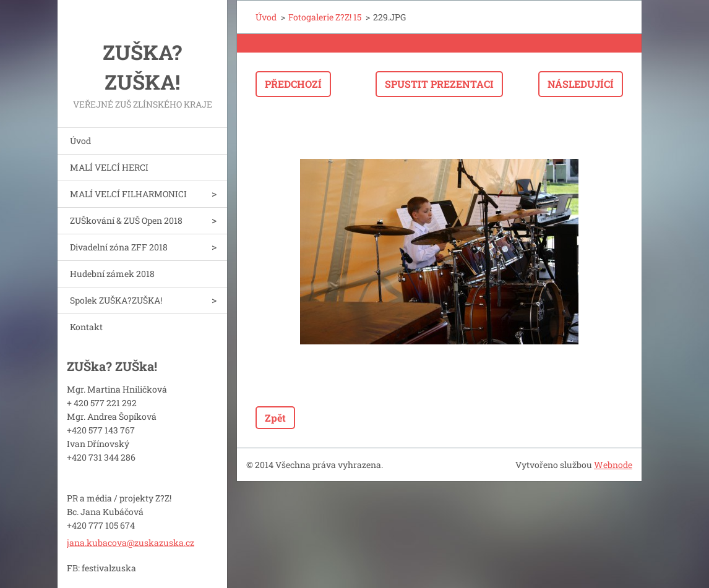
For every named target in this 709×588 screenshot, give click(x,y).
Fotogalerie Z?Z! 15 (325, 17)
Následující (581, 84)
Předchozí (293, 84)
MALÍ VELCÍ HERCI (109, 167)
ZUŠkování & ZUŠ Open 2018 (126, 220)
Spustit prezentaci (439, 84)
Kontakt (86, 327)
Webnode (613, 465)
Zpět (275, 418)
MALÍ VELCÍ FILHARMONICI (128, 194)
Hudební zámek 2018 (112, 274)
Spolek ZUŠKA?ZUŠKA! (116, 300)
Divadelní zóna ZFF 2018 (119, 247)
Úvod (80, 141)
